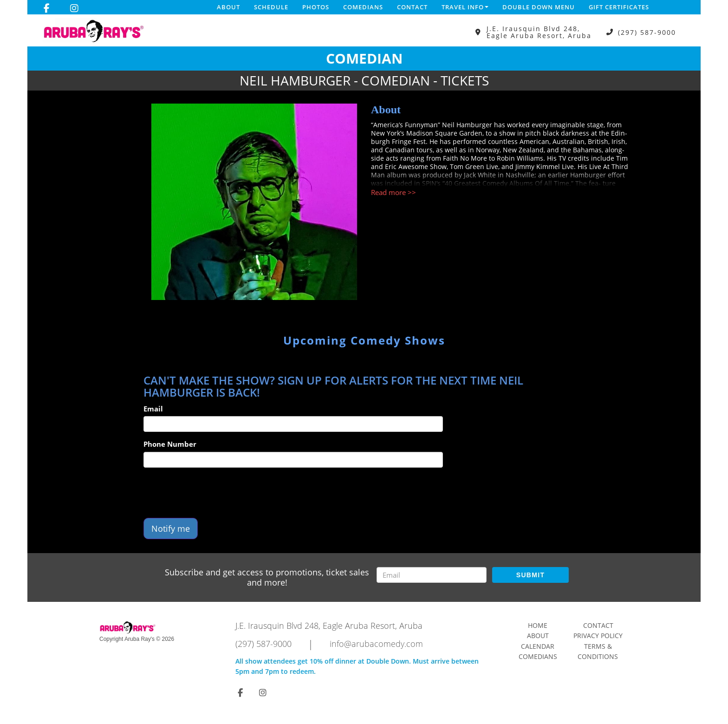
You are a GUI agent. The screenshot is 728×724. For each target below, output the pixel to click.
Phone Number (170, 444)
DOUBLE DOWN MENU (539, 7)
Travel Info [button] (465, 7)
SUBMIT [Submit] (530, 575)
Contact (412, 7)
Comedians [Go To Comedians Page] (538, 656)
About (228, 7)
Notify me (171, 528)
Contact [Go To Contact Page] (598, 625)
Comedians (363, 7)
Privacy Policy (598, 636)
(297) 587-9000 (647, 32)
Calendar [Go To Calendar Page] (538, 646)
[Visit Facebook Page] (47, 8)
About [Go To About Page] (538, 636)
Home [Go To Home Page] (538, 625)
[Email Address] (432, 575)
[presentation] (214, 493)
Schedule (271, 7)
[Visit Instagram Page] (74, 8)
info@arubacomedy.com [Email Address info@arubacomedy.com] (376, 644)
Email (153, 409)
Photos (316, 7)
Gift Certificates (619, 7)
